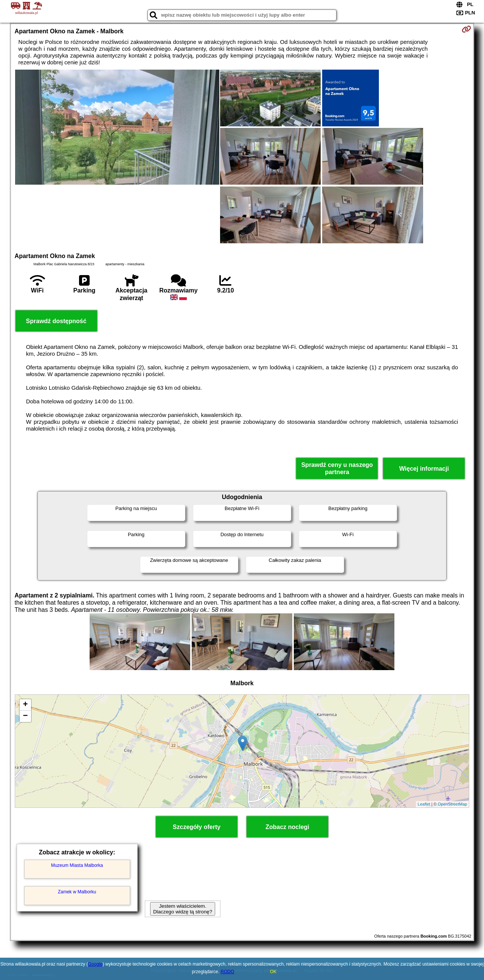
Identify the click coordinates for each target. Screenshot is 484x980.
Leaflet (424, 804)
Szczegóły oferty (197, 827)
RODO (227, 972)
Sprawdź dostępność (56, 321)
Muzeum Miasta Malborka (77, 865)
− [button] (25, 716)
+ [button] (25, 705)
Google (95, 964)
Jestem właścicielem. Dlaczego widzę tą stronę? (183, 909)
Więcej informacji (424, 469)
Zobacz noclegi (287, 827)
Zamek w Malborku (77, 892)
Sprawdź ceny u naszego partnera (337, 468)
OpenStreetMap (453, 804)
